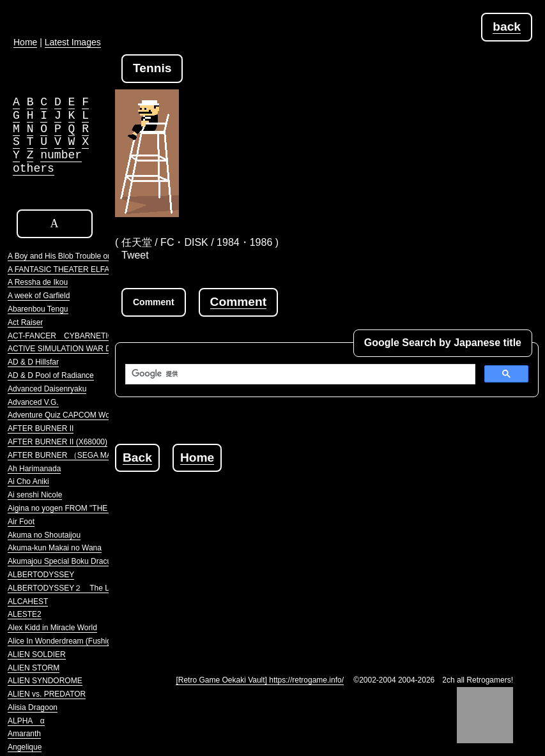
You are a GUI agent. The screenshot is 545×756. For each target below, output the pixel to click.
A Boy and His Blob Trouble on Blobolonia (79, 256)
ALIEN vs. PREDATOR (47, 694)
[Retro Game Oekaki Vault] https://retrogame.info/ (260, 680)
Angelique (25, 747)
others (34, 169)
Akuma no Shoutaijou (44, 535)
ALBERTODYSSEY (41, 575)
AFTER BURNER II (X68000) (58, 442)
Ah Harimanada (34, 469)
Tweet (135, 255)
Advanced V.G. (33, 402)
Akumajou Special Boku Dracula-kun (70, 561)
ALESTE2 (25, 614)
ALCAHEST (28, 601)
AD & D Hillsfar (33, 362)
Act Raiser (25, 322)
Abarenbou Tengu (38, 309)
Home (197, 457)
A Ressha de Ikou (38, 282)
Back (137, 457)
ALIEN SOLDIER (37, 654)
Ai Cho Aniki (28, 481)
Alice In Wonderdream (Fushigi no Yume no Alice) (92, 641)
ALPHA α (26, 721)
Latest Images (73, 42)
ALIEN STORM (34, 668)
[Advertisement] (330, 561)
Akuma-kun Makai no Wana (55, 548)
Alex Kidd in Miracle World (52, 628)
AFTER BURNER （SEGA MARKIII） (72, 455)
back (507, 26)
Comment (238, 302)
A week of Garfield (39, 296)
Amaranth (24, 734)
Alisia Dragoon (33, 707)
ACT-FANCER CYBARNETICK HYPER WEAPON (96, 336)
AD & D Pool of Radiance (51, 375)
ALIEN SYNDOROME (45, 681)
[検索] (299, 374)
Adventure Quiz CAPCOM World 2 (66, 415)
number (61, 155)
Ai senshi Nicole (35, 495)
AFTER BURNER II (41, 428)
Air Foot (21, 522)
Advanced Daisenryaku (47, 389)
